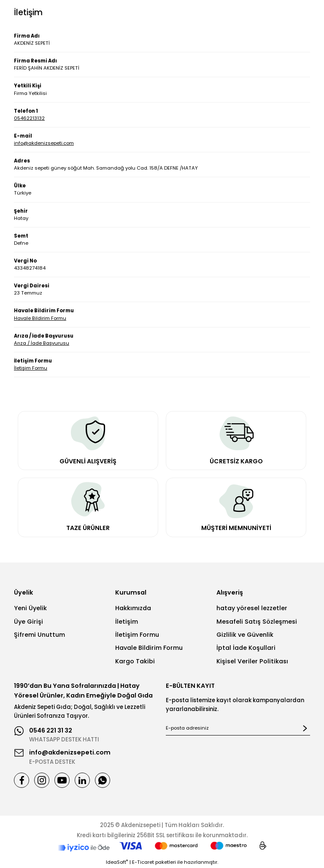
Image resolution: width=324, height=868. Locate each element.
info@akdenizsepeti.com (44, 143)
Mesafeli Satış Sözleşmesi (257, 622)
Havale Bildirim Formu (40, 318)
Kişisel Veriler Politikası (252, 661)
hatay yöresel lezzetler (252, 608)
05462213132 (29, 118)
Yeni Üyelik (30, 608)
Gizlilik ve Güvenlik (245, 635)
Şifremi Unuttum (39, 635)
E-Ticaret (143, 862)
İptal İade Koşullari (246, 648)
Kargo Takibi (135, 661)
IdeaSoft (117, 862)
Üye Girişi (28, 622)
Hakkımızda (133, 608)
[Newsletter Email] (238, 728)
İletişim (127, 622)
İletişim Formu (31, 368)
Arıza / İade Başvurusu (42, 343)
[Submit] (305, 728)
